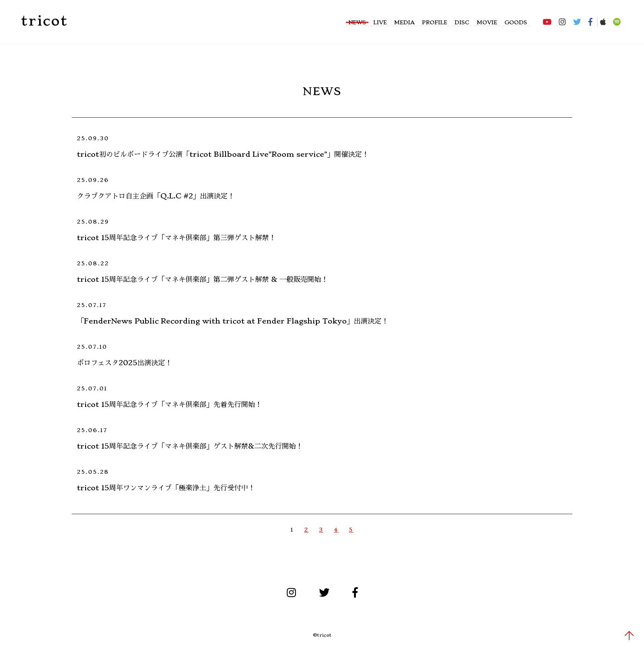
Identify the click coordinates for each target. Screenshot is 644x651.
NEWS (357, 22)
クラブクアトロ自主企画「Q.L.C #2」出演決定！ (156, 196)
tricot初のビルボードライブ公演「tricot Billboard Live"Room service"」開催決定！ (223, 154)
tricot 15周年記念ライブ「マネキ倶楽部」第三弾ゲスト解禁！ (176, 238)
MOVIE (487, 22)
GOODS (516, 22)
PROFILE (435, 22)
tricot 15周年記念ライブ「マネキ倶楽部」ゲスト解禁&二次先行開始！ (190, 446)
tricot (44, 21)
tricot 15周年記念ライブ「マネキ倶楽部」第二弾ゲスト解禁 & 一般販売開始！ (202, 279)
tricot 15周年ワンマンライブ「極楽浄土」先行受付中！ (166, 488)
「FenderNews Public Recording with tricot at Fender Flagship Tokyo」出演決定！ (233, 321)
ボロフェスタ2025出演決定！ (124, 363)
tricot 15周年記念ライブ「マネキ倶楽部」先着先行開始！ (169, 404)
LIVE (380, 22)
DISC (462, 22)
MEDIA (404, 22)
